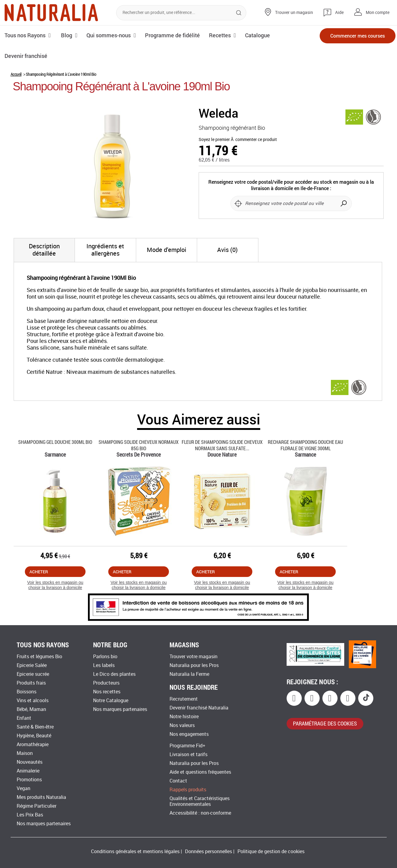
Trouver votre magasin (193, 657)
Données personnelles (209, 851)
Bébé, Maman (31, 709)
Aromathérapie (33, 744)
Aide (339, 13)
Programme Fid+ (187, 746)
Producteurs (106, 683)
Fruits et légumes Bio (39, 657)
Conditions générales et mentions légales (135, 851)
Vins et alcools (33, 700)
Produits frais (31, 683)
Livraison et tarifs (188, 754)
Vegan (24, 788)
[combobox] (181, 13)
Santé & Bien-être (35, 727)
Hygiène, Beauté (34, 736)
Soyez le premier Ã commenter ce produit (238, 140)
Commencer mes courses (358, 36)
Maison (25, 753)
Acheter (39, 572)
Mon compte (378, 13)
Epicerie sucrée (33, 674)
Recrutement (184, 699)
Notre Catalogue (111, 700)
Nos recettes (107, 692)
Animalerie (28, 771)
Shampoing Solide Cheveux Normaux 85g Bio (139, 445)
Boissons (27, 692)
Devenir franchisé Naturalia (199, 708)
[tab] (44, 250)
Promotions (29, 780)
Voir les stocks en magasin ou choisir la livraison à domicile (55, 585)
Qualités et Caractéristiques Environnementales (200, 801)
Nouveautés (30, 762)
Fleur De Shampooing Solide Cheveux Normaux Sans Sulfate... (222, 445)
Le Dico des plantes (114, 674)
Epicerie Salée (32, 665)
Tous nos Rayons (25, 35)
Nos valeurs (182, 725)
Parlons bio (105, 657)
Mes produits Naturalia (41, 797)
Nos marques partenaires (44, 824)
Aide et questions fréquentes (200, 772)
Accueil (16, 74)
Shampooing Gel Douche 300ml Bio (55, 442)
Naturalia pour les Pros (194, 665)
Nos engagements (189, 734)
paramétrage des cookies (325, 723)
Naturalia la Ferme (189, 674)
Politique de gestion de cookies (271, 851)
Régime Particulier (37, 806)
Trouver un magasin (294, 13)
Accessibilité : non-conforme (200, 813)
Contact (178, 781)
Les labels (104, 665)
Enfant (24, 718)
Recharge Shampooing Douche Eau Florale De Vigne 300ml (305, 445)
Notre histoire (184, 717)
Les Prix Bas (30, 815)
